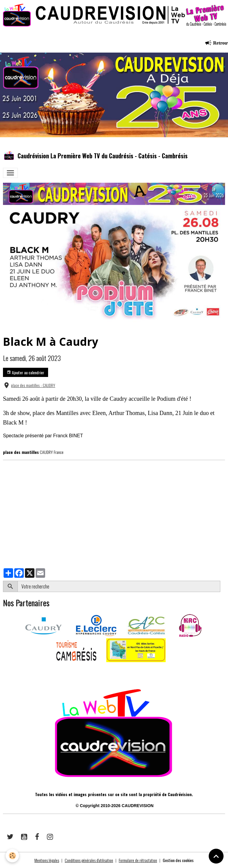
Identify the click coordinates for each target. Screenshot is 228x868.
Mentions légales (47, 860)
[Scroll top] (216, 856)
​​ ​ (3, 670)
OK (223, 586)
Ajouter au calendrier (26, 372)
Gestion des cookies (178, 860)
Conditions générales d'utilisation (89, 860)
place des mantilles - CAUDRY (33, 385)
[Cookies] (13, 856)
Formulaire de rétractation (138, 860)
